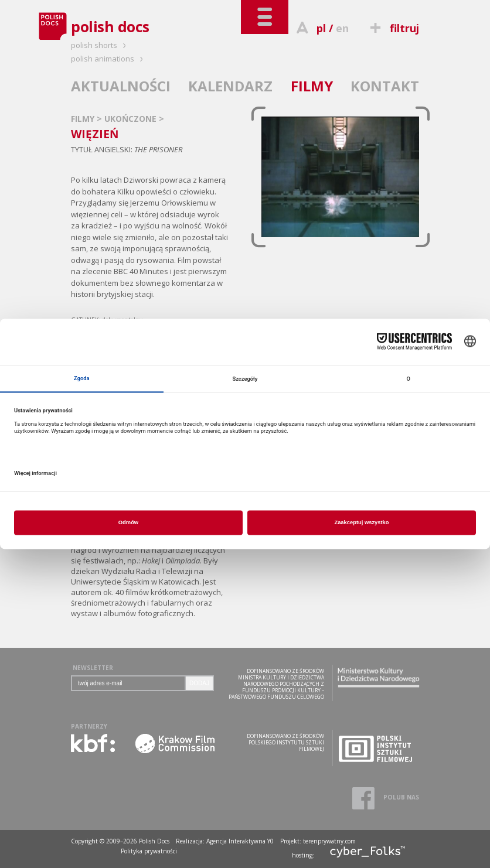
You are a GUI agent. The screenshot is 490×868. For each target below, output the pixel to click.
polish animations (109, 59)
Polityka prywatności (149, 851)
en (342, 28)
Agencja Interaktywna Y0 (240, 841)
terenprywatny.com (329, 841)
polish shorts (100, 45)
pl (321, 28)
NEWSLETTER (93, 668)
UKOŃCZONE (132, 119)
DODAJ (199, 683)
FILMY (312, 86)
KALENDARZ (230, 86)
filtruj (393, 28)
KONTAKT (385, 86)
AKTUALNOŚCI (121, 86)
